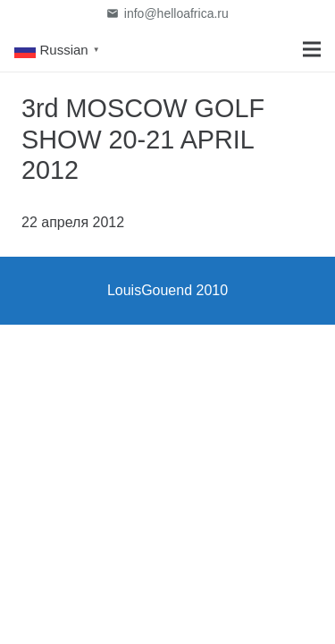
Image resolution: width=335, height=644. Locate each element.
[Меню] (312, 49)
